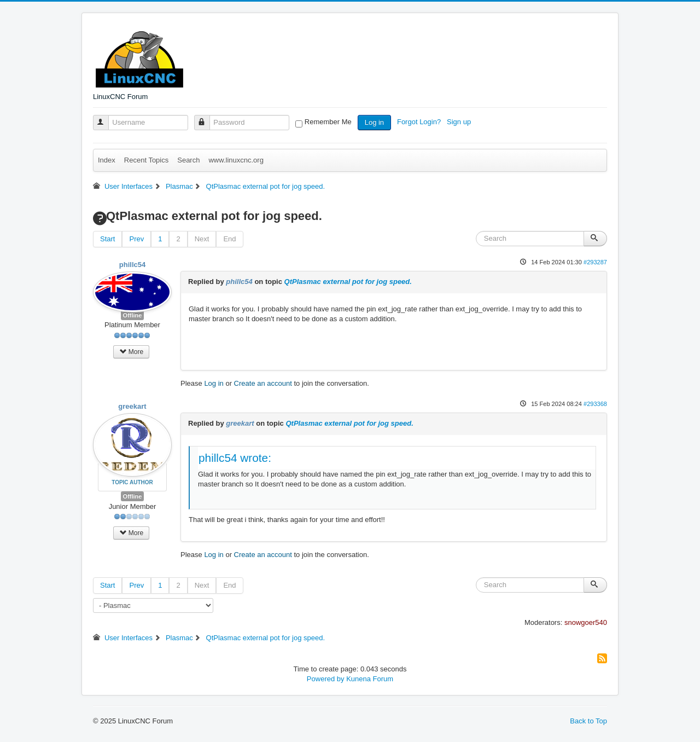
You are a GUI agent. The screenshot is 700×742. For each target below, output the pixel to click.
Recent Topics (146, 160)
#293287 (595, 262)
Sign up (460, 122)
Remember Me (328, 122)
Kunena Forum (370, 679)
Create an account (263, 383)
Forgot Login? (420, 122)
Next (202, 239)
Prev (136, 239)
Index (107, 160)
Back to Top (588, 721)
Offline (133, 315)
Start (107, 239)
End (229, 239)
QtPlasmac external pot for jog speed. (348, 282)
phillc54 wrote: (235, 458)
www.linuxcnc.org (236, 160)
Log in (374, 122)
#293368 (595, 404)
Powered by (326, 679)
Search (188, 160)
